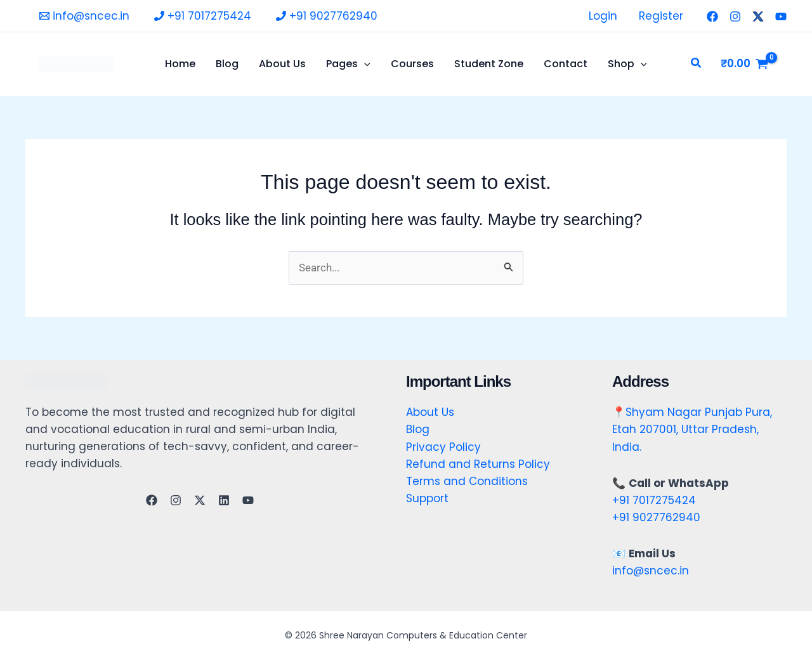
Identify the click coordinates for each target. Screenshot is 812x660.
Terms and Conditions (467, 481)
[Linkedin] (224, 500)
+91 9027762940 (656, 517)
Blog (418, 429)
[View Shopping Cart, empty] (744, 64)
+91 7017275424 (654, 500)
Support (427, 498)
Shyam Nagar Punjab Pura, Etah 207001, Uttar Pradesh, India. (692, 429)
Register (661, 16)
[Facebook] (712, 16)
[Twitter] (758, 16)
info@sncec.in (651, 571)
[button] (697, 64)
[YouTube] (781, 16)
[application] (364, 64)
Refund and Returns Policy (478, 464)
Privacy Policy (443, 447)
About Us (430, 412)
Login (603, 16)
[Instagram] (735, 16)
